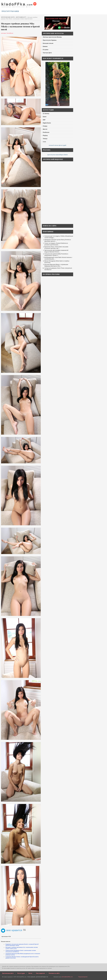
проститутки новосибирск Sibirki (57, 155)
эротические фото (8, 17)
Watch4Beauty (21, 17)
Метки (30, 973)
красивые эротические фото (19, 4)
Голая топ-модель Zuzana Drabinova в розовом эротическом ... (56, 244)
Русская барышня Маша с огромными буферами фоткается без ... (56, 265)
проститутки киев (10, 11)
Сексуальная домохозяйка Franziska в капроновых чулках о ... (56, 255)
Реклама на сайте (54, 973)
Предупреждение (83, 977)
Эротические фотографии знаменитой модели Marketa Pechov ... (56, 251)
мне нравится (12, 930)
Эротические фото (8, 973)
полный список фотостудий (58, 145)
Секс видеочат (40, 973)
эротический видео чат (42, 977)
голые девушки (31, 977)
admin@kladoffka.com (67, 977)
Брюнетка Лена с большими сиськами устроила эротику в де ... (56, 248)
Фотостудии (21, 973)
